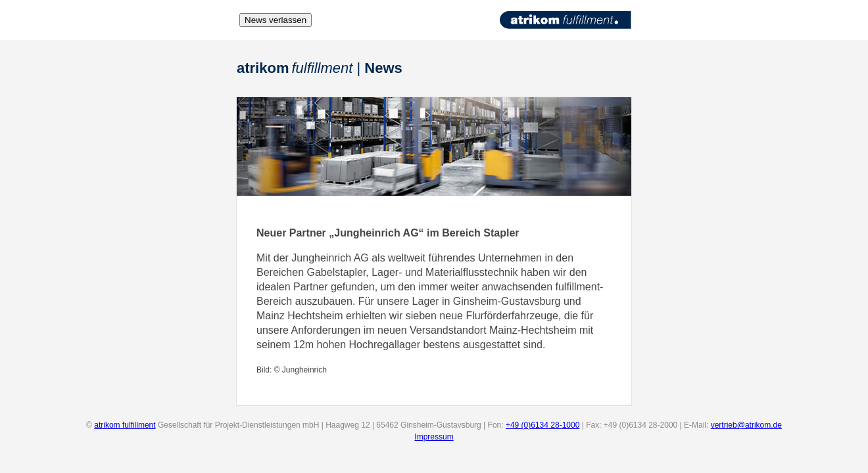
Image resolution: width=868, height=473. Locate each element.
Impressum (434, 437)
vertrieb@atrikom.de (746, 425)
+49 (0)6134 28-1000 (542, 425)
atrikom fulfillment (125, 425)
